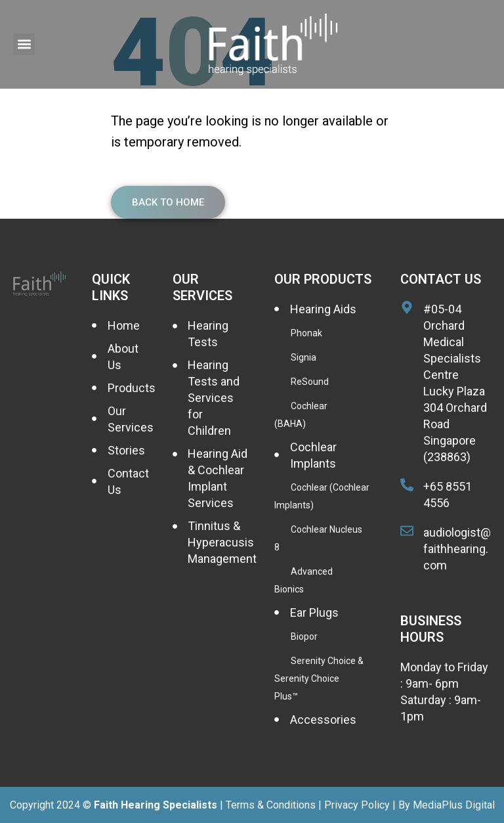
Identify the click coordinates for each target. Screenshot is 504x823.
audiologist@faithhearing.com (457, 549)
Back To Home (168, 202)
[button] (24, 44)
